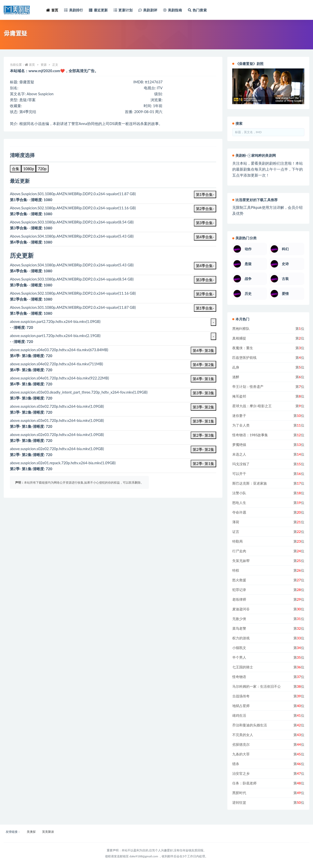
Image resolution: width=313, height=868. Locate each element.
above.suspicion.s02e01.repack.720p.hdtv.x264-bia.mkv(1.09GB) (63, 463)
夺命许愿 (239, 512)
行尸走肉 (239, 551)
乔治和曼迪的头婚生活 (250, 725)
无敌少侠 (239, 619)
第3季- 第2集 (203, 407)
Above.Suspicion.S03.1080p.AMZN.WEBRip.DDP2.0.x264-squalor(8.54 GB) (72, 279)
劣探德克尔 (241, 744)
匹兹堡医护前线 (244, 357)
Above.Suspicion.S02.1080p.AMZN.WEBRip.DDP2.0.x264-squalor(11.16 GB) (73, 293)
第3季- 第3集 (203, 393)
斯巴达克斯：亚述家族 (250, 483)
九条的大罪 (241, 754)
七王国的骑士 (243, 667)
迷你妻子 (239, 416)
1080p (29, 169)
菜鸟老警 (239, 628)
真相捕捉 (239, 338)
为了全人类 (241, 425)
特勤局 (237, 541)
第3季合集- (205, 223)
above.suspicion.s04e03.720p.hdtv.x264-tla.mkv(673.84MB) (59, 350)
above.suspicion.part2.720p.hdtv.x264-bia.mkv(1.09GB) (55, 321)
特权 (236, 570)
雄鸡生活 (239, 715)
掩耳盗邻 (239, 396)
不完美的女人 (243, 735)
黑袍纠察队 (241, 328)
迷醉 (236, 377)
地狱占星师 (241, 706)
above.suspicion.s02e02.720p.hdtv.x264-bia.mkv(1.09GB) (57, 449)
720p (42, 169)
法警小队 (239, 493)
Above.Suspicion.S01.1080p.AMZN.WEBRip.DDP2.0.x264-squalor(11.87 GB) (73, 307)
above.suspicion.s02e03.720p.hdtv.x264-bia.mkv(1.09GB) (57, 434)
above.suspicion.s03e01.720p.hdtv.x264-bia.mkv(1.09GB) (57, 420)
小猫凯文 (239, 648)
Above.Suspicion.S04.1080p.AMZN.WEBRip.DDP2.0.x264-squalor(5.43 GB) (72, 265)
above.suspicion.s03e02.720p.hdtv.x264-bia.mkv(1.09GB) (57, 406)
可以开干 (239, 474)
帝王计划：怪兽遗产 (248, 387)
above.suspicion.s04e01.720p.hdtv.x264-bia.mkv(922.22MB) (59, 378)
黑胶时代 (239, 793)
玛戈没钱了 (241, 464)
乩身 (236, 367)
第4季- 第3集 (203, 350)
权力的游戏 (241, 638)
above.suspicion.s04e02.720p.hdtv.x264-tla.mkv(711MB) (56, 364)
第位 (300, 328)
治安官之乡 (241, 773)
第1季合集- (205, 194)
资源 (44, 65)
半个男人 (239, 657)
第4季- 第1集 (203, 379)
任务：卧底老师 (244, 783)
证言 (236, 532)
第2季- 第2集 (203, 449)
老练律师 (239, 599)
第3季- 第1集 (203, 421)
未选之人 (239, 454)
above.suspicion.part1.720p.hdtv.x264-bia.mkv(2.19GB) (55, 336)
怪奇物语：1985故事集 (250, 435)
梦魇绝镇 (239, 445)
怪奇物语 (239, 677)
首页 (32, 65)
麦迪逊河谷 (241, 609)
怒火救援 (239, 580)
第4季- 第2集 (203, 365)
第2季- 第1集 (203, 464)
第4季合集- (205, 237)
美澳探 (31, 832)
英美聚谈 (48, 832)
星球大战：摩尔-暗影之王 (252, 406)
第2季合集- (205, 209)
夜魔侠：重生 (243, 348)
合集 (16, 169)
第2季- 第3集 (203, 435)
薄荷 (236, 522)
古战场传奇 (241, 696)
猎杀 (236, 764)
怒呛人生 (239, 503)
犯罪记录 (239, 590)
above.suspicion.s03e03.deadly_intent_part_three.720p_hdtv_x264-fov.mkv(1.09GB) (79, 392)
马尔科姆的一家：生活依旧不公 (257, 686)
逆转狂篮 (239, 802)
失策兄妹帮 (241, 561)
